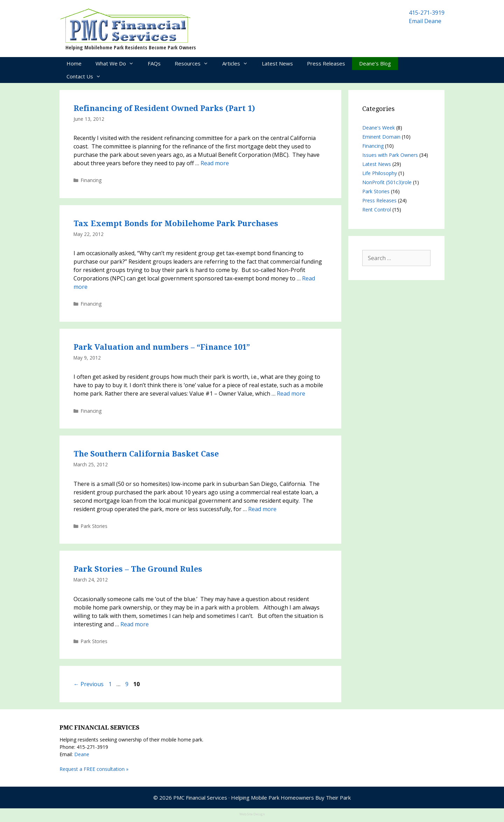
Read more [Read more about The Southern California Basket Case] (262, 509)
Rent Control (377, 210)
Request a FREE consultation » (94, 769)
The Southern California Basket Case (146, 454)
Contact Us (87, 76)
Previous (89, 684)
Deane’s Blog (375, 63)
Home (74, 63)
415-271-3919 (427, 13)
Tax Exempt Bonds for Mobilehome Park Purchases (176, 224)
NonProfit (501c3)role (387, 182)
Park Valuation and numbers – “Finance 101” (162, 347)
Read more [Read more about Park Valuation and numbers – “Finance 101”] (291, 393)
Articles (239, 64)
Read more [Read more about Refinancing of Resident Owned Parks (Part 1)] (215, 163)
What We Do (118, 64)
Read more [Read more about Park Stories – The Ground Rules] (135, 624)
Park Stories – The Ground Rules (138, 569)
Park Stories (94, 526)
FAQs (154, 63)
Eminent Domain (381, 137)
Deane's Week (379, 128)
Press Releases (326, 63)
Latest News (277, 63)
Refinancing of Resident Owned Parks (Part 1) (164, 108)
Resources (195, 64)
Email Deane (425, 21)
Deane (82, 754)
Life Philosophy (380, 173)
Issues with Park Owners (390, 155)
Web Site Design (252, 814)
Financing (91, 180)
